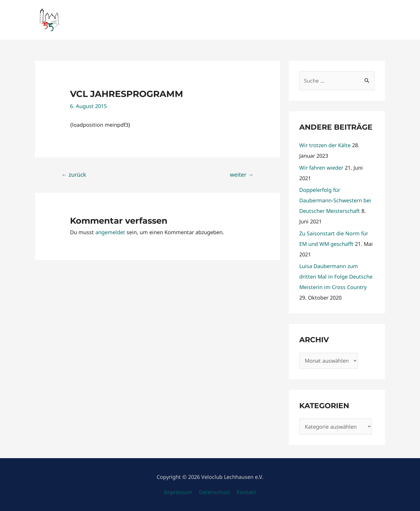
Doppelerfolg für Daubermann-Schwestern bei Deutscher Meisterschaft (335, 200)
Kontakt (246, 492)
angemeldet (110, 232)
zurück (74, 174)
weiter (242, 174)
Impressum (178, 492)
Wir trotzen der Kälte (325, 145)
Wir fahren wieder (321, 168)
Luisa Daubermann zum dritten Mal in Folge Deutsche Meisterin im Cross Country (336, 277)
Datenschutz (214, 492)
